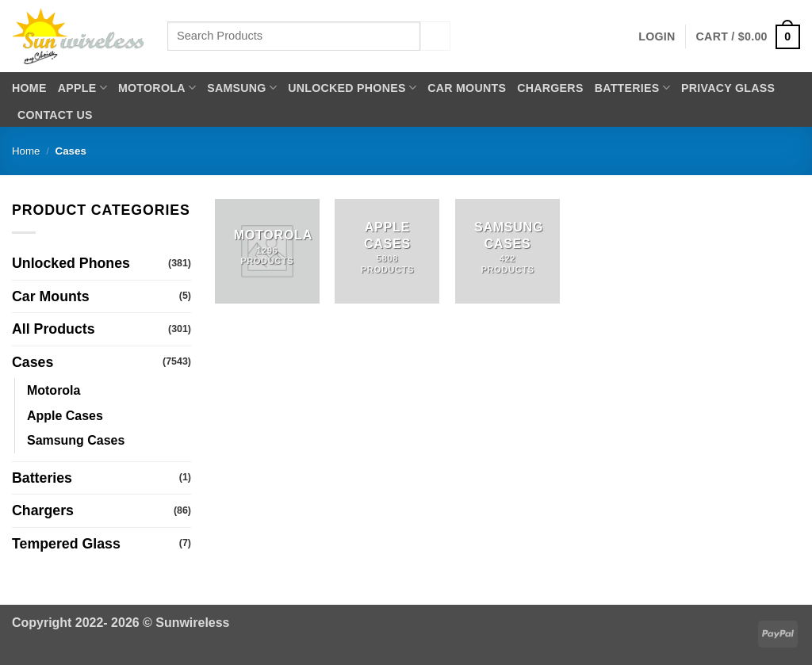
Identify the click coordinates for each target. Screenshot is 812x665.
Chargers (550, 88)
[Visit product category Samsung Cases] (507, 251)
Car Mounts (467, 88)
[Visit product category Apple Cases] (387, 251)
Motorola (157, 88)
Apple (82, 88)
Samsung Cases (76, 440)
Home (29, 88)
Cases (33, 362)
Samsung (242, 88)
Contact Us (55, 115)
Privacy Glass (728, 88)
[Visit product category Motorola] (267, 251)
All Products (54, 329)
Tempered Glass (66, 544)
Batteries (632, 88)
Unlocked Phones (352, 88)
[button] (657, 36)
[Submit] (435, 36)
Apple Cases (65, 416)
